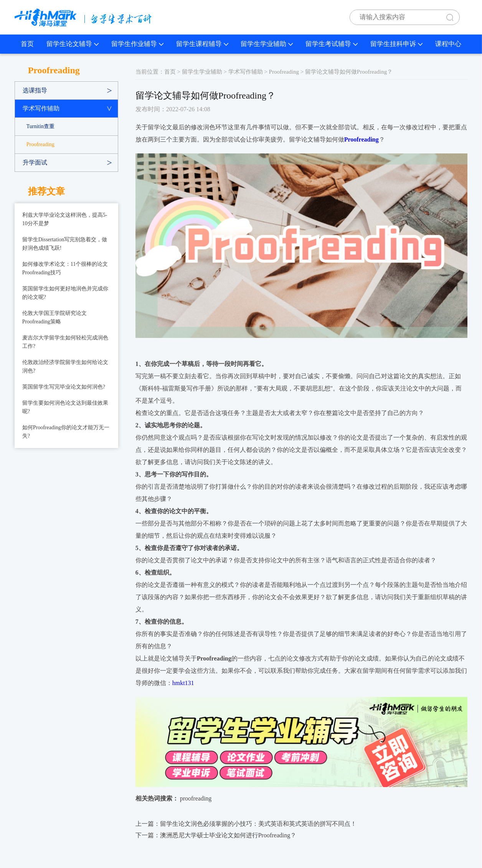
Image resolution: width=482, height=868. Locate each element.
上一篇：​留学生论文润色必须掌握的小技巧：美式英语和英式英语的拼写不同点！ (246, 824)
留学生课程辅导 (202, 44)
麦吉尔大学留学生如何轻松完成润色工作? (65, 342)
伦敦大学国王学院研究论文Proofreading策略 (54, 317)
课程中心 (448, 44)
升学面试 (35, 162)
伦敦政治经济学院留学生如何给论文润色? (65, 366)
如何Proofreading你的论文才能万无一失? (66, 432)
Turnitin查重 (40, 126)
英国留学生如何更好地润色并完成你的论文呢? (65, 293)
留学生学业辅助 (267, 44)
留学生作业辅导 (137, 44)
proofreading (196, 798)
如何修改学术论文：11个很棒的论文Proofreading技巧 (65, 268)
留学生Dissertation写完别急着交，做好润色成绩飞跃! (65, 244)
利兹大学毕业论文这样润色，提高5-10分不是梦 (65, 219)
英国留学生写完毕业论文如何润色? (64, 387)
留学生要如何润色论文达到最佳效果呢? (65, 407)
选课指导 (35, 90)
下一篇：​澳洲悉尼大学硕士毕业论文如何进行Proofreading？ (216, 835)
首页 (27, 44)
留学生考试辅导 (332, 44)
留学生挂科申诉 (396, 44)
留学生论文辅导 (73, 44)
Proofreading (40, 144)
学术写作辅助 (41, 108)
